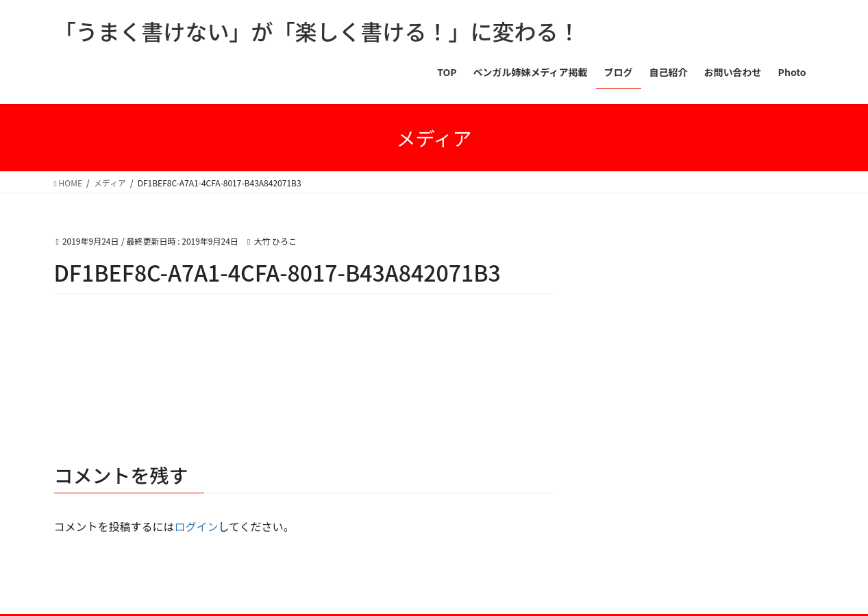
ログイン (197, 526)
